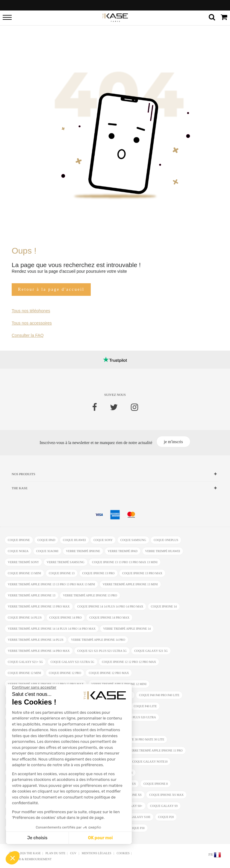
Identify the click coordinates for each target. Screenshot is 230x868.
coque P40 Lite (145, 706)
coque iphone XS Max (166, 795)
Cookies (123, 853)
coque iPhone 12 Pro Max (109, 673)
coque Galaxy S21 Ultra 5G (72, 662)
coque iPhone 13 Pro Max (142, 573)
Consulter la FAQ (28, 335)
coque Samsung (133, 540)
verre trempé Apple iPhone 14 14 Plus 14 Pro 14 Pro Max (52, 629)
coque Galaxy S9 (164, 806)
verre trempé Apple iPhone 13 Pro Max (39, 606)
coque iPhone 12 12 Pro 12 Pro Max (129, 662)
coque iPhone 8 (156, 784)
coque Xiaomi (47, 551)
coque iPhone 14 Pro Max (109, 618)
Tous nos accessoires (32, 323)
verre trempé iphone (83, 551)
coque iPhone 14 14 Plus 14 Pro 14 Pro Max (110, 606)
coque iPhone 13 (62, 573)
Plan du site (56, 853)
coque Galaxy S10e (135, 817)
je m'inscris (173, 442)
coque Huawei (74, 540)
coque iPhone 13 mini (24, 573)
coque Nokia (18, 551)
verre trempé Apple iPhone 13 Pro (90, 595)
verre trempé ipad (123, 551)
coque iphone (19, 540)
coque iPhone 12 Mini (24, 673)
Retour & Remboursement (30, 859)
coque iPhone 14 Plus (25, 618)
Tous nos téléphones (31, 311)
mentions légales (97, 853)
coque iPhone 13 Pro (99, 573)
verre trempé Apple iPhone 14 (127, 629)
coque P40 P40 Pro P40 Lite (159, 695)
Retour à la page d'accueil (51, 289)
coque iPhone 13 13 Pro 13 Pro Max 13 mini (125, 562)
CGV (74, 853)
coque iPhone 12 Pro (65, 673)
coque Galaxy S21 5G (151, 651)
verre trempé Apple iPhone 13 (32, 595)
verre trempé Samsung (66, 562)
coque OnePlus (166, 540)
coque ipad (46, 540)
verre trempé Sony (23, 562)
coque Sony (103, 540)
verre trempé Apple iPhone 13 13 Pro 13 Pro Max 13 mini (51, 584)
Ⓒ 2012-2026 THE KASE (25, 853)
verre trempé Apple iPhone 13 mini (130, 584)
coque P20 (166, 817)
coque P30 (137, 828)
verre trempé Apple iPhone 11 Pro (155, 750)
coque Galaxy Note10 (150, 762)
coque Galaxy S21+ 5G (25, 662)
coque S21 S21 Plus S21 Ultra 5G (102, 651)
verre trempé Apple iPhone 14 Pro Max (39, 651)
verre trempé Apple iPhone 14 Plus (36, 640)
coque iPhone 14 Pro (66, 618)
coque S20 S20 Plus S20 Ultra (133, 717)
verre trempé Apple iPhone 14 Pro (98, 640)
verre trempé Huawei (163, 551)
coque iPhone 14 (164, 606)
